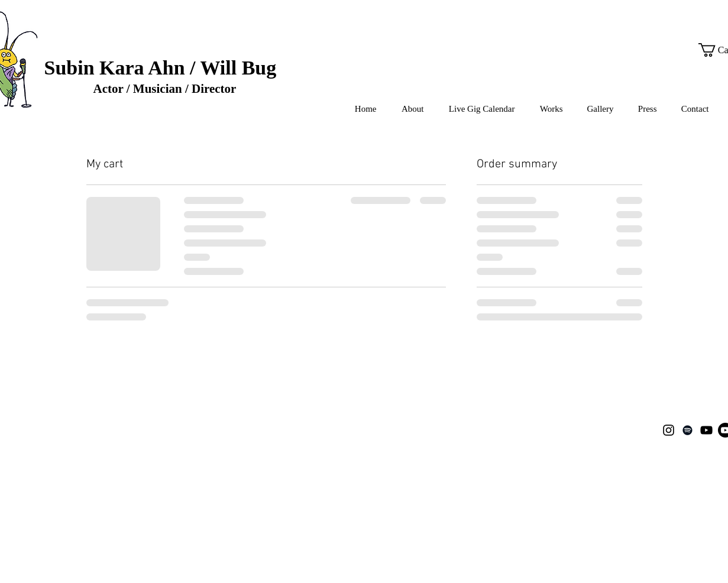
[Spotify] (687, 430)
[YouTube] (706, 430)
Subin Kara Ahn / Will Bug (161, 68)
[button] (548, 109)
